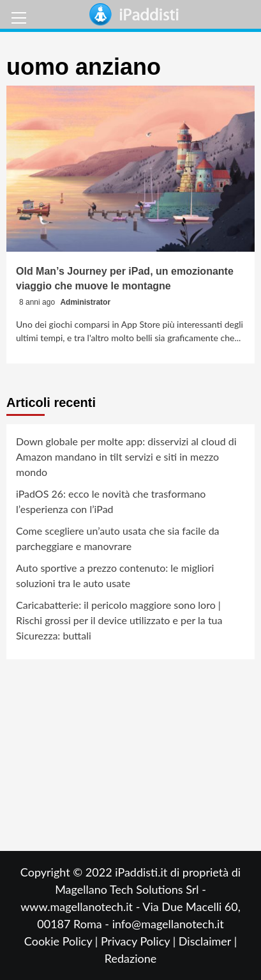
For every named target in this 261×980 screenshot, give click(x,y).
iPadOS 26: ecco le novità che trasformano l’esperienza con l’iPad (111, 501)
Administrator (85, 302)
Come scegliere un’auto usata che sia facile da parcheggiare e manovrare (118, 538)
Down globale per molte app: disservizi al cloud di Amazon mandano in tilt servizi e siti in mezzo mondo (126, 456)
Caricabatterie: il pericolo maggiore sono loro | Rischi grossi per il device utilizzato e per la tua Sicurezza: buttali (119, 620)
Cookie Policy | (63, 941)
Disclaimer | (208, 941)
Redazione (130, 958)
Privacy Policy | (140, 941)
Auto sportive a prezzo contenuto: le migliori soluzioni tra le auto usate (115, 575)
